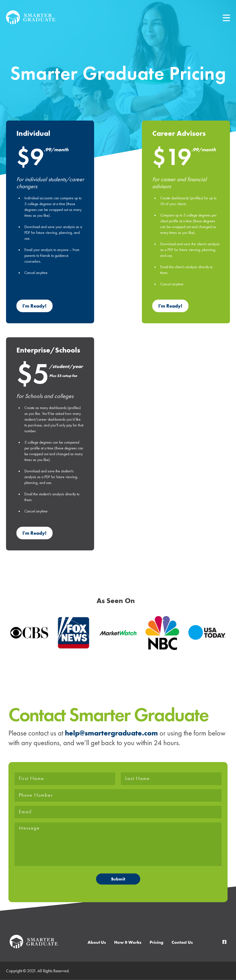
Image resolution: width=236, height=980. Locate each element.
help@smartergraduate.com (111, 733)
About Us (97, 942)
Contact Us (182, 942)
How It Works (128, 942)
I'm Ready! (35, 306)
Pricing (156, 942)
